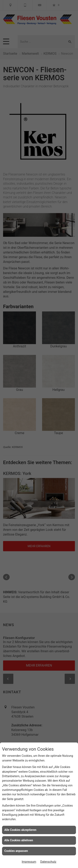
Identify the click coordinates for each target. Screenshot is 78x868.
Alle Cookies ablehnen (19, 840)
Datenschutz (48, 862)
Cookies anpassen (16, 851)
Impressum (29, 862)
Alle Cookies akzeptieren (20, 830)
